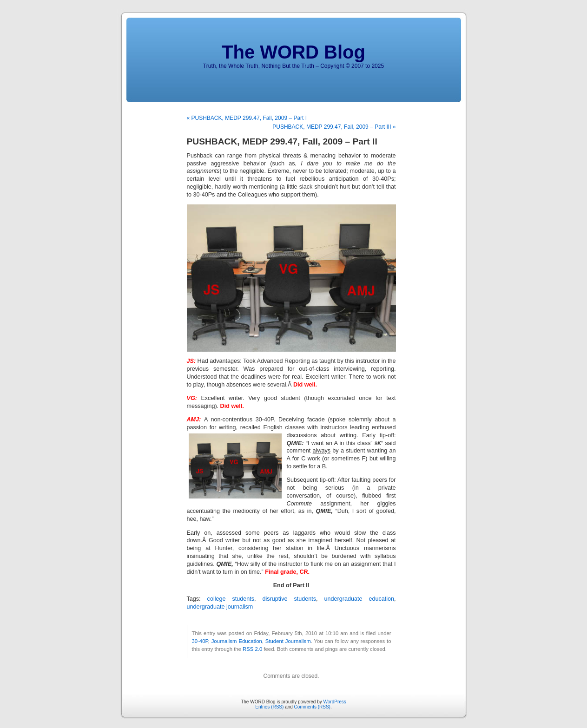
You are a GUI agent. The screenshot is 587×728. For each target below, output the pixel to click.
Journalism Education (237, 641)
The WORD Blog (293, 52)
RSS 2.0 (252, 649)
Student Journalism (288, 641)
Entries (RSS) (269, 707)
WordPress (335, 702)
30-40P (200, 641)
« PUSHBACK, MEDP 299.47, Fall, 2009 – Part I (247, 118)
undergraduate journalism (220, 607)
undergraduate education (359, 599)
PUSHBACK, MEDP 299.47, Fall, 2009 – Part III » (334, 127)
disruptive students (289, 599)
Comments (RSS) (312, 707)
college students (231, 599)
